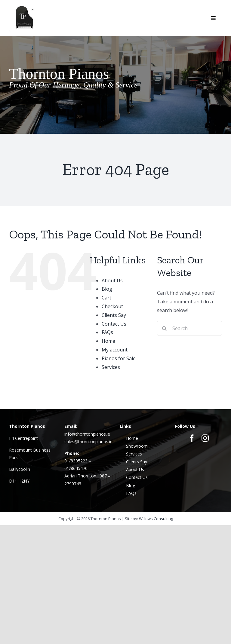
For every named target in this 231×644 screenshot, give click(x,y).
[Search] (165, 328)
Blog (107, 289)
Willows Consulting (156, 519)
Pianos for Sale (119, 358)
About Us (112, 281)
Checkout (112, 306)
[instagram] (205, 438)
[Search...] (189, 328)
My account (115, 350)
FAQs (107, 332)
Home (108, 341)
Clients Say (114, 315)
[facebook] (192, 438)
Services (111, 367)
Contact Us (114, 324)
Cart (106, 298)
